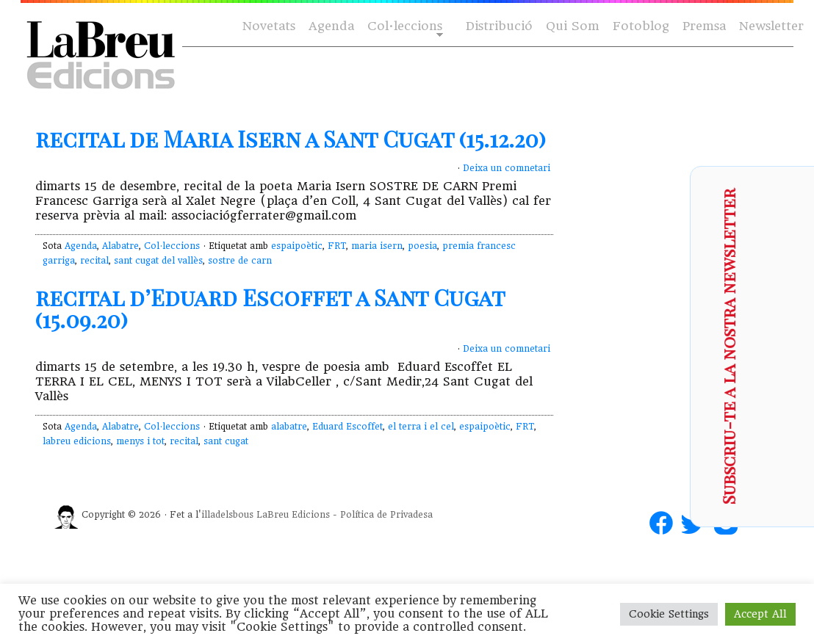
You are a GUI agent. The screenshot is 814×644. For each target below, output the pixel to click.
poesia (422, 246)
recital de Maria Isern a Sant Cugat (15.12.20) (291, 139)
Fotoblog (641, 26)
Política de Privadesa (386, 515)
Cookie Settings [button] (669, 614)
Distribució (499, 26)
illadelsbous (227, 515)
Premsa (704, 26)
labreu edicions (77, 441)
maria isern (377, 246)
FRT (337, 246)
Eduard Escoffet (347, 427)
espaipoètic (297, 246)
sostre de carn (240, 261)
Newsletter (771, 26)
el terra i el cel (421, 427)
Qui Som (573, 26)
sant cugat (226, 441)
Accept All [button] (760, 614)
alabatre (289, 427)
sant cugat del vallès (158, 261)
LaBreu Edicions (293, 515)
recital (94, 261)
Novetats (269, 26)
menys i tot (140, 441)
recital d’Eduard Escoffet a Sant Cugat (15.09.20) (270, 308)
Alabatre (120, 246)
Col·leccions (404, 27)
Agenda (331, 26)
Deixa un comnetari (507, 168)
